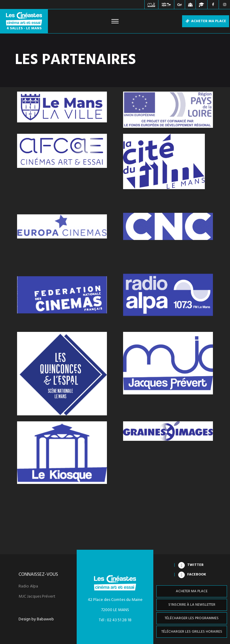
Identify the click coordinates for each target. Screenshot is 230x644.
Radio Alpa (28, 587)
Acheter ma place (206, 21)
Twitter (195, 565)
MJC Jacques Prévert (37, 597)
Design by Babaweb (36, 619)
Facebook (197, 575)
